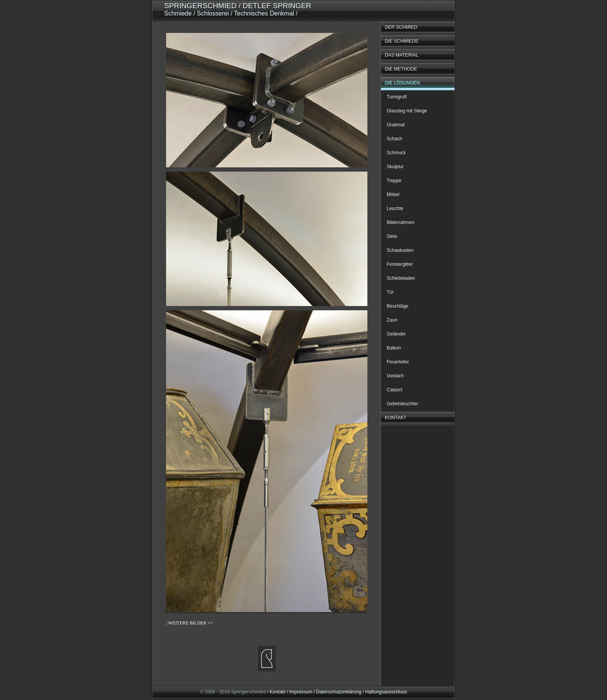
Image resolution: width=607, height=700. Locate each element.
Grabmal (396, 125)
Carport (394, 390)
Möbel (393, 194)
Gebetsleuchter (402, 404)
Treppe (394, 181)
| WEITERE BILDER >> (189, 623)
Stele (392, 236)
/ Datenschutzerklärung (337, 692)
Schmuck (396, 153)
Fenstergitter (400, 264)
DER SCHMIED (401, 27)
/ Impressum (299, 692)
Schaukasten (400, 250)
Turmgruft (397, 97)
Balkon (394, 348)
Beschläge (398, 306)
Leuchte (395, 208)
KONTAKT (396, 418)
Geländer (396, 334)
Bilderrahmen (400, 222)
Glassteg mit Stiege (407, 111)
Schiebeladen (401, 278)
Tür (390, 292)
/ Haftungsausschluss (384, 692)
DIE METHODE (401, 69)
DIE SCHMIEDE (402, 41)
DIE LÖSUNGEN (402, 83)
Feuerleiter (398, 362)
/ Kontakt (276, 692)
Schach (394, 139)
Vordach (395, 376)
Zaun (392, 320)
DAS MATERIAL (402, 55)
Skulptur (395, 167)
